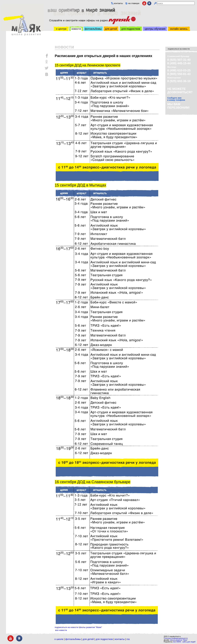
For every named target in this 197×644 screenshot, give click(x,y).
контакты (118, 3)
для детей (111, 29)
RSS (128, 639)
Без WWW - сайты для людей (184, 642)
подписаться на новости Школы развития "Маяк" (78, 627)
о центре (61, 29)
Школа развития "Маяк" (179, 640)
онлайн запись (179, 29)
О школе (59, 639)
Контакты (120, 639)
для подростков (131, 29)
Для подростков (104, 639)
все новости (61, 630)
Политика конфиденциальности (176, 638)
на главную (134, 3)
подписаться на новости (179, 49)
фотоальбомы (93, 29)
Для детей (88, 639)
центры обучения (155, 29)
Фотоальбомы (73, 639)
